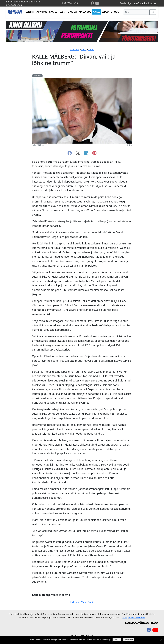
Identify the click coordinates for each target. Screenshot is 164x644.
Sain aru (117, 640)
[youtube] (97, 3)
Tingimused (128, 640)
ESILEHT (30, 12)
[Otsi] (136, 12)
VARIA (96, 12)
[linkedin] (86, 154)
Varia (84, 49)
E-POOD (115, 12)
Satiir (91, 49)
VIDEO (105, 12)
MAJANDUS (85, 12)
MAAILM (72, 12)
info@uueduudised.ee (145, 3)
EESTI (63, 12)
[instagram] (94, 154)
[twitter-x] (78, 154)
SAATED (53, 12)
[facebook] (93, 3)
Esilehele (75, 49)
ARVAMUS (42, 12)
